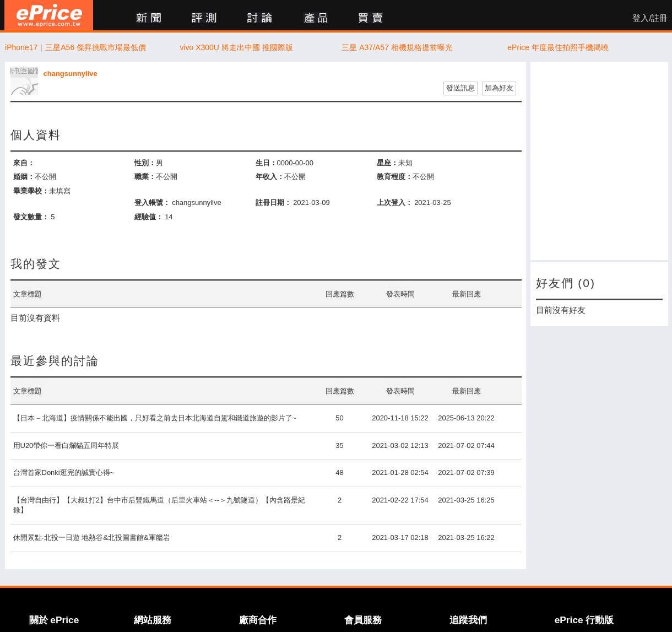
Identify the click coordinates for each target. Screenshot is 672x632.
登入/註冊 (650, 18)
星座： (388, 163)
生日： (266, 163)
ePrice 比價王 (49, 15)
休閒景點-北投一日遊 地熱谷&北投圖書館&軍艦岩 (92, 538)
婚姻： (24, 177)
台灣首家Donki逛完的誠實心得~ (64, 472)
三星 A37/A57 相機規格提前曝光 (397, 47)
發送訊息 (460, 88)
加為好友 (499, 88)
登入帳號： (152, 202)
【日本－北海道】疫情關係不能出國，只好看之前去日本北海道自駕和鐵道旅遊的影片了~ (155, 418)
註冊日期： (273, 202)
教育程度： (395, 177)
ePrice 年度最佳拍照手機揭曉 (558, 47)
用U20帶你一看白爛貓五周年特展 (66, 445)
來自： (24, 163)
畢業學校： (31, 191)
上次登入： (395, 202)
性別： (145, 163)
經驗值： (149, 217)
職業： (145, 177)
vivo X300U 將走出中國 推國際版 (236, 47)
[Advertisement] (599, 161)
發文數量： (31, 217)
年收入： (270, 177)
